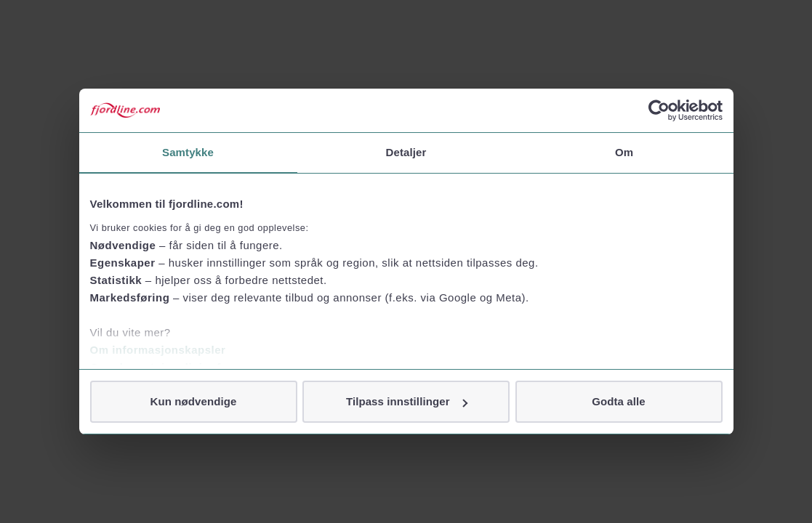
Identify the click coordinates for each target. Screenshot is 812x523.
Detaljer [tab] (406, 152)
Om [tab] (624, 152)
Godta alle (619, 401)
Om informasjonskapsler (158, 350)
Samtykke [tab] (188, 152)
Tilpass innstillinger (407, 401)
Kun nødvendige (194, 401)
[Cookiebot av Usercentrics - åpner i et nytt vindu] (659, 110)
